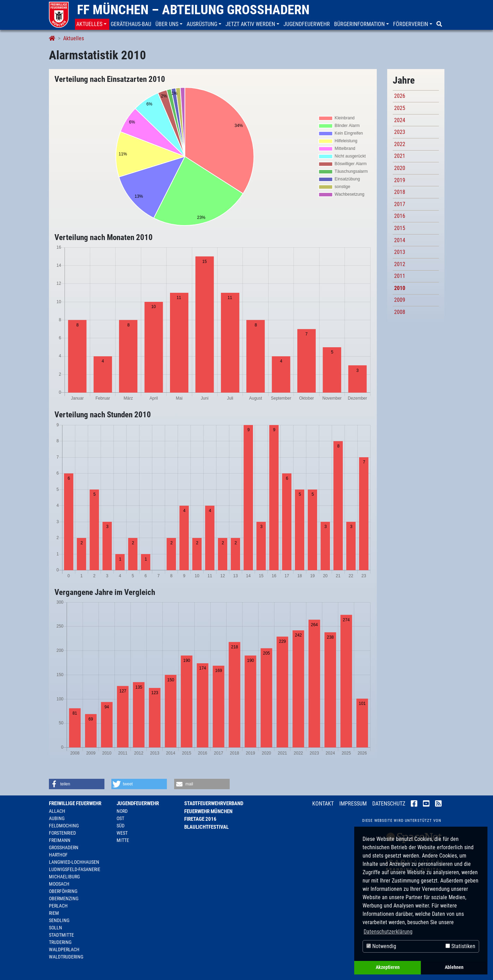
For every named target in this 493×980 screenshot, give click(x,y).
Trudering (60, 942)
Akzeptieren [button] (388, 967)
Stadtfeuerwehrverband (214, 803)
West (122, 833)
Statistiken (460, 946)
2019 (400, 180)
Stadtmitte (61, 935)
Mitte (123, 840)
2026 (400, 96)
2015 (400, 228)
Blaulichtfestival (206, 827)
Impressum (353, 804)
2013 (400, 252)
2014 (400, 240)
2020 (400, 168)
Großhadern (64, 847)
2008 (400, 312)
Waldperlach (64, 949)
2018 (400, 192)
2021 (400, 156)
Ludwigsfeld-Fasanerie (75, 869)
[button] (92, 24)
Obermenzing (64, 898)
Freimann (60, 840)
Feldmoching (64, 826)
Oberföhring (63, 891)
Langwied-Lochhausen (74, 862)
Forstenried (62, 833)
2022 (400, 144)
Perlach (58, 906)
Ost (120, 818)
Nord (122, 811)
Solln (56, 928)
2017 (400, 204)
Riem (54, 913)
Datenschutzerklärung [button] (388, 932)
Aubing (57, 818)
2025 (400, 108)
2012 (400, 264)
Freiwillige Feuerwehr (75, 803)
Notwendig (381, 946)
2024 (400, 120)
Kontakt (323, 804)
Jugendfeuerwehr (138, 803)
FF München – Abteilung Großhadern (193, 10)
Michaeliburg (64, 877)
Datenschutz (389, 804)
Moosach (59, 884)
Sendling (59, 920)
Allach (57, 811)
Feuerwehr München (208, 811)
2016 (400, 216)
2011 (400, 276)
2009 (400, 300)
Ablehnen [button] (454, 967)
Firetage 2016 (200, 819)
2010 (400, 288)
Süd (121, 826)
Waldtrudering (66, 957)
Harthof (58, 855)
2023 (400, 132)
